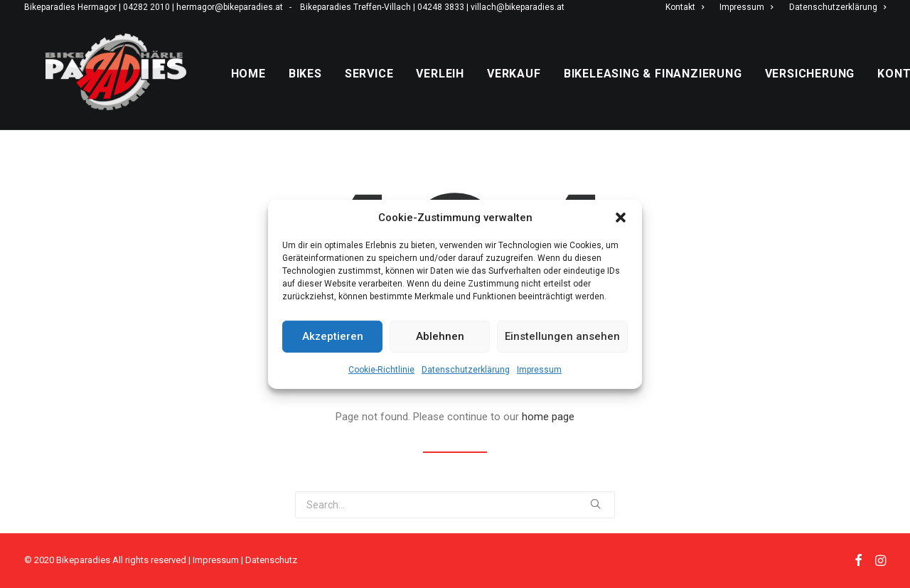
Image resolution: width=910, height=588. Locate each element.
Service (402, 89)
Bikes (338, 89)
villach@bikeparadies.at (518, 7)
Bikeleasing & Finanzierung (686, 89)
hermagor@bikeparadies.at (230, 7)
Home (281, 89)
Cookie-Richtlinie (381, 369)
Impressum (539, 369)
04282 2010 (146, 7)
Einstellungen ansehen (562, 336)
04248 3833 (441, 7)
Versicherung (843, 89)
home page (548, 432)
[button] (621, 217)
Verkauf (547, 89)
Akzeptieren (333, 336)
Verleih (473, 89)
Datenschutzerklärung (466, 369)
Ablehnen (440, 336)
